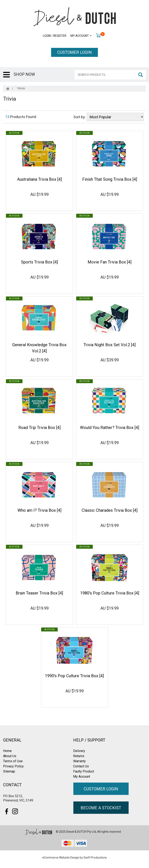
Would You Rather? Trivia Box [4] (110, 428)
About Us (10, 756)
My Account (80, 36)
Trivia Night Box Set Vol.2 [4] (110, 345)
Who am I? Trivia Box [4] (39, 510)
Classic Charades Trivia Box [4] (110, 510)
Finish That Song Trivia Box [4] (110, 179)
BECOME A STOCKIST (101, 808)
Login (47, 36)
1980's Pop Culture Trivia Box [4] (110, 593)
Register (60, 36)
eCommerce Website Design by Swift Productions (74, 858)
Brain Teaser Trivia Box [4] (39, 593)
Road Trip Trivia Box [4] (39, 428)
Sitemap (9, 771)
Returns (79, 756)
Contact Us (81, 766)
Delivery (79, 751)
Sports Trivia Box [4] (39, 262)
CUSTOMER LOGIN (74, 52)
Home (7, 751)
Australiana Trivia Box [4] (39, 179)
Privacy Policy (13, 766)
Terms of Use (13, 761)
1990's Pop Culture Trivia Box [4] (74, 676)
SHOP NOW (24, 74)
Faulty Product (84, 771)
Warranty (79, 761)
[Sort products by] (115, 117)
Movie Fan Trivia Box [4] (110, 262)
